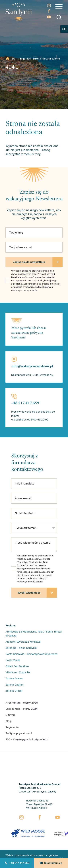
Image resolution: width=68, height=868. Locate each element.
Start (15, 59)
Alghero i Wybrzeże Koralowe (23, 642)
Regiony (11, 625)
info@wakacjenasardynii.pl (32, 366)
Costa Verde (13, 660)
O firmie (10, 715)
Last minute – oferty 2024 (21, 709)
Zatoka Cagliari (14, 685)
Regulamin (12, 727)
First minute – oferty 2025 (22, 703)
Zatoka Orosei (14, 691)
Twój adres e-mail (21, 247)
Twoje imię (16, 233)
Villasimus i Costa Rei (18, 672)
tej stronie (32, 290)
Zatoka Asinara (14, 678)
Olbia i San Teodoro (17, 666)
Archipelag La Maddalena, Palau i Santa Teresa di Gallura (34, 634)
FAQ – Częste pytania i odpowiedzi (27, 739)
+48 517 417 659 (19, 863)
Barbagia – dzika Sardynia (21, 648)
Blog (8, 721)
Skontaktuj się (53, 863)
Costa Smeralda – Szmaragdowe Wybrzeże (31, 654)
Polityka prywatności (19, 733)
